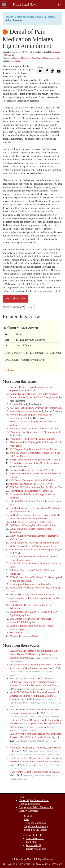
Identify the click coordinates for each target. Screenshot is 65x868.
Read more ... (10, 370)
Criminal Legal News (29, 804)
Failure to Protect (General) (47, 765)
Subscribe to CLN (35, 839)
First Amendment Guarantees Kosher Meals (31, 491)
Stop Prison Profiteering (36, 826)
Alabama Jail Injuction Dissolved (26, 636)
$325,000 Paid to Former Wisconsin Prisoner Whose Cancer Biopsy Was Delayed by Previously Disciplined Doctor (35, 654)
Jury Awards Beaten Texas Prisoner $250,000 (31, 470)
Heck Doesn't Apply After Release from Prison (32, 595)
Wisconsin (15, 61)
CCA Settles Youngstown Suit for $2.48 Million (33, 480)
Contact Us (30, 816)
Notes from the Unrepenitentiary (25, 411)
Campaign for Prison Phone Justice (36, 807)
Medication (26, 58)
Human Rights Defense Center (34, 800)
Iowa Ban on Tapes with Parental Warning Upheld (34, 550)
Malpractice (20, 661)
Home (22, 797)
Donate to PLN (33, 845)
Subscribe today (14, 20)
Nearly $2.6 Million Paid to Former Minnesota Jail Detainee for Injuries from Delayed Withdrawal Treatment (34, 696)
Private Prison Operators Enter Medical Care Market (35, 463)
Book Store (31, 842)
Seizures (38, 689)
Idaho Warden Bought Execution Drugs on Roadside (35, 772)
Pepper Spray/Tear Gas (47, 741)
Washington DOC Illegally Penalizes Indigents (32, 439)
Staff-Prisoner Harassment (35, 727)
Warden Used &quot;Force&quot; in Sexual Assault (35, 460)
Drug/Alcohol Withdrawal (28, 703)
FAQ (27, 819)
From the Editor (17, 404)
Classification (29, 765)
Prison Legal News (25, 4)
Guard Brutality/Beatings (26, 741)
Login (30, 307)
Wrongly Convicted (28, 811)
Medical (17, 58)
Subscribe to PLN (35, 835)
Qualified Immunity (51, 58)
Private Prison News (36, 849)
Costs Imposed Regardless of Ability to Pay (31, 584)
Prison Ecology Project (35, 830)
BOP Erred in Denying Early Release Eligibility (33, 525)
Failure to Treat (38, 672)
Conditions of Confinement (21, 755)
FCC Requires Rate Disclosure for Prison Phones (33, 449)
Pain (33, 58)
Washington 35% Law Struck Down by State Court (34, 429)
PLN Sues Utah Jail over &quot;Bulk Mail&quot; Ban (36, 487)
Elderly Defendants (51, 717)
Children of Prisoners (27, 731)
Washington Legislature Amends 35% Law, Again (34, 432)
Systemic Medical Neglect (20, 672)
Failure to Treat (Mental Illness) (46, 755)
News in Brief (16, 633)
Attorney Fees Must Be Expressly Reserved (31, 484)
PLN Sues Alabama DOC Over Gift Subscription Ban (36, 408)
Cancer (39, 58)
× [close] (59, 17)
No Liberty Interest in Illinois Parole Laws (30, 522)
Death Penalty (39, 776)
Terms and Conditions (35, 823)
